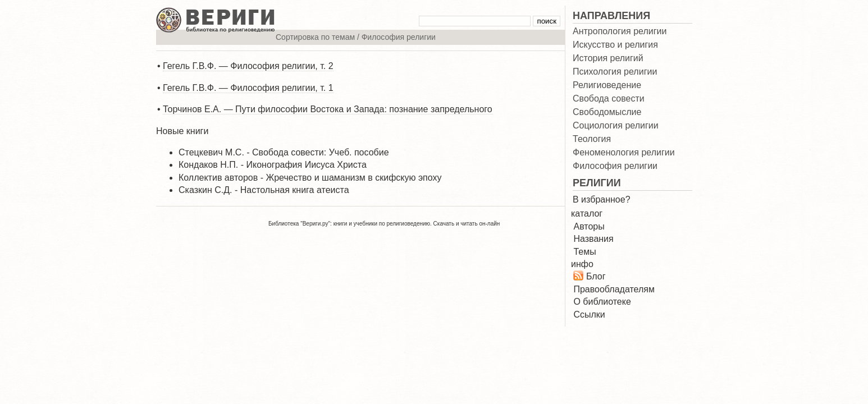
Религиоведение (607, 85)
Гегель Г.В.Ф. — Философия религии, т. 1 (248, 88)
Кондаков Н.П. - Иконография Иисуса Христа (273, 165)
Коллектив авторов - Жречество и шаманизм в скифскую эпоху (310, 178)
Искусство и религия (615, 45)
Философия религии (615, 166)
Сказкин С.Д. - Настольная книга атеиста (264, 190)
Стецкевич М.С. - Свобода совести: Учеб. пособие (284, 152)
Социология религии (616, 126)
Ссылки (589, 315)
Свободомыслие (607, 112)
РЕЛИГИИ (597, 183)
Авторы (589, 226)
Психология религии (615, 72)
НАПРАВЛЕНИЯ (611, 16)
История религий (608, 58)
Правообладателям (614, 289)
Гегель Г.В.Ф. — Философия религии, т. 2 (248, 66)
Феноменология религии (624, 153)
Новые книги (182, 131)
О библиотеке (602, 302)
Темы (584, 252)
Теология (592, 139)
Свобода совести (609, 99)
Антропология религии (620, 31)
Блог (596, 276)
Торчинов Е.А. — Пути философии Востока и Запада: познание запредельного (328, 109)
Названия (593, 239)
